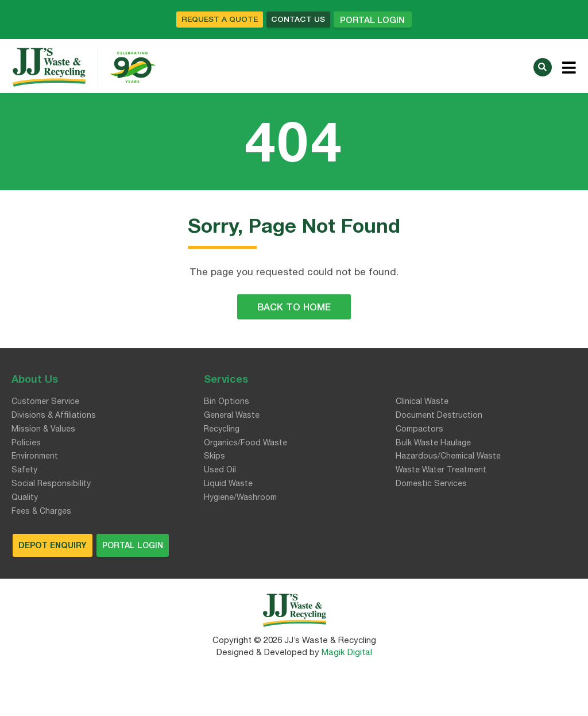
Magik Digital (346, 654)
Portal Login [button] (384, 20)
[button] (543, 67)
